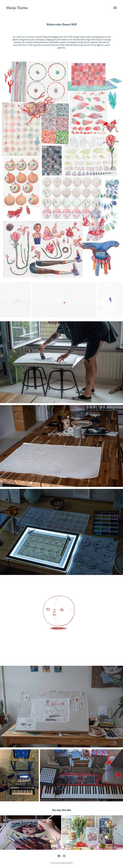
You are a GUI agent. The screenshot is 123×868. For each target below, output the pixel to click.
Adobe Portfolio (66, 863)
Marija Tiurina (17, 8)
